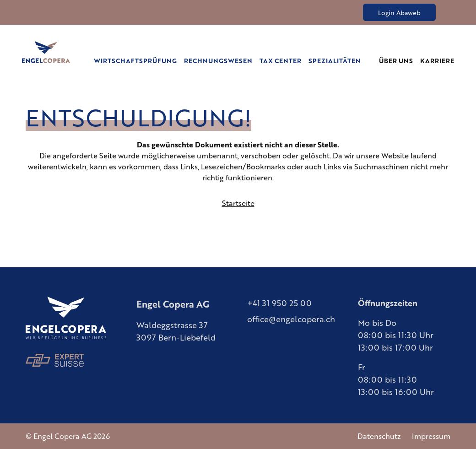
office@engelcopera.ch (292, 319)
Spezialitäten (341, 60)
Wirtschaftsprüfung (158, 60)
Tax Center (291, 60)
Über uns (400, 60)
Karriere (438, 60)
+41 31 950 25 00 (280, 303)
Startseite (238, 203)
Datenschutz (379, 436)
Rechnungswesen (234, 60)
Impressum (431, 436)
